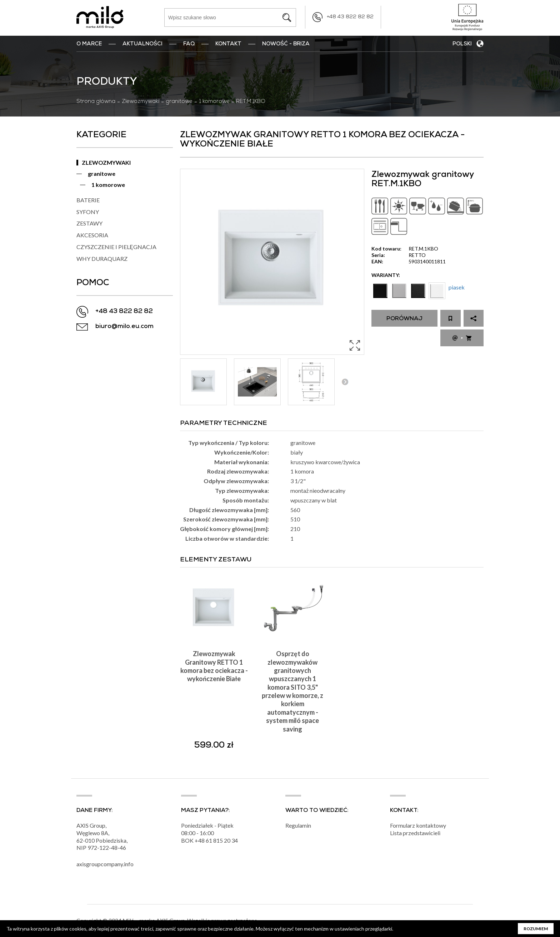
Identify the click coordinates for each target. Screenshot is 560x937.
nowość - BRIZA (286, 44)
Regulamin (298, 825)
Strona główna (96, 102)
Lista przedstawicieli (415, 833)
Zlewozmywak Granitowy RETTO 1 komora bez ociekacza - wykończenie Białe (214, 666)
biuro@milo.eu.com (124, 327)
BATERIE (88, 200)
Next (345, 382)
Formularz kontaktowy (418, 825)
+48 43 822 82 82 (350, 17)
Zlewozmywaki (141, 102)
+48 (200, 840)
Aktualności (142, 44)
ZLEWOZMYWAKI (106, 162)
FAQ (189, 44)
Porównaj (404, 319)
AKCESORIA (92, 235)
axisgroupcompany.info (105, 864)
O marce (89, 44)
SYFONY (88, 212)
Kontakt (228, 44)
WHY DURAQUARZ (102, 259)
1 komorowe (214, 102)
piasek (457, 287)
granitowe (179, 102)
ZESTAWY (89, 223)
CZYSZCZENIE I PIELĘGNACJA (116, 247)
